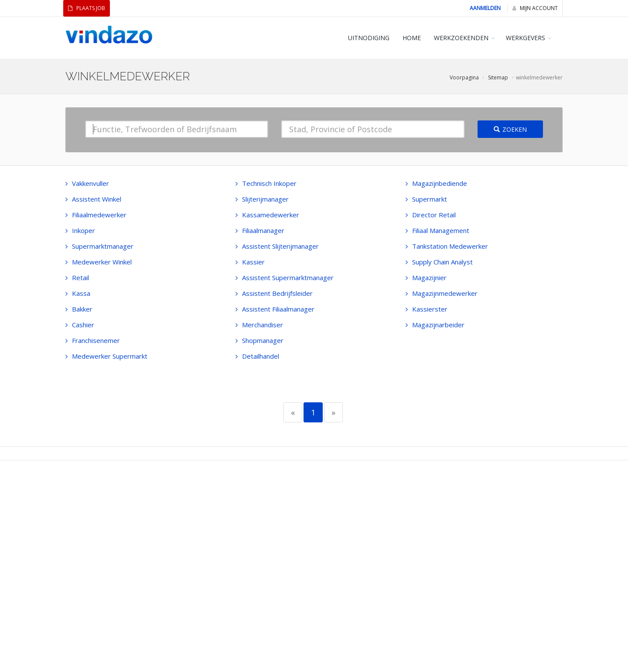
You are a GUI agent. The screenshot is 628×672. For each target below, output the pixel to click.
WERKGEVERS (526, 38)
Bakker (79, 309)
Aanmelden (485, 8)
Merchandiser (259, 325)
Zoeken (510, 129)
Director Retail (431, 215)
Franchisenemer (93, 340)
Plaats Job (87, 8)
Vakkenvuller (87, 183)
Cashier (80, 325)
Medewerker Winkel (99, 262)
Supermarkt (426, 199)
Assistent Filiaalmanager (275, 309)
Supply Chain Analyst (439, 262)
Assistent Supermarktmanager (285, 278)
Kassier (250, 262)
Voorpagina (464, 77)
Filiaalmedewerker (96, 215)
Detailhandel (257, 356)
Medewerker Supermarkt (106, 356)
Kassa (78, 293)
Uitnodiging (369, 38)
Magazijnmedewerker (442, 293)
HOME (412, 38)
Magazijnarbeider (435, 325)
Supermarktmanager (99, 246)
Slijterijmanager (262, 199)
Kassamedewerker (267, 215)
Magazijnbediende (436, 183)
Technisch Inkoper (266, 183)
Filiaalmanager (260, 230)
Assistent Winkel (93, 199)
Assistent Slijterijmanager (277, 246)
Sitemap (498, 77)
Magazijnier (426, 278)
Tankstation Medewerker (447, 246)
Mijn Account (535, 8)
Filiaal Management (437, 230)
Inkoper (80, 230)
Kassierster (427, 309)
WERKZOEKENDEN (461, 38)
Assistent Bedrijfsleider (274, 293)
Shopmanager (259, 340)
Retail (77, 278)
